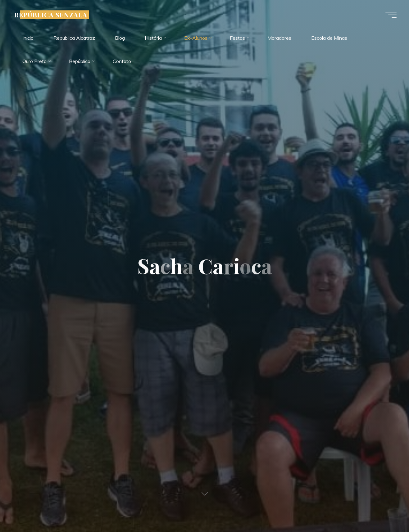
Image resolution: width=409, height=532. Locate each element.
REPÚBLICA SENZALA (51, 15)
